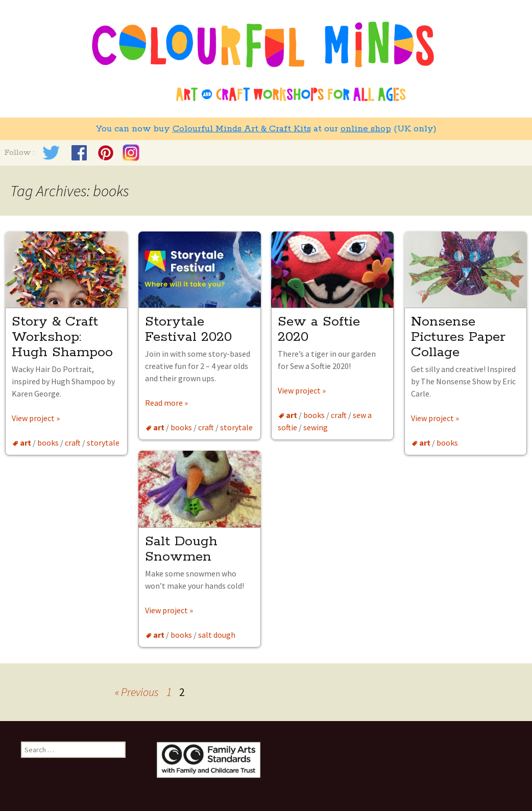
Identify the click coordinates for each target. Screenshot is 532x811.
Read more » (166, 403)
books (48, 443)
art (26, 443)
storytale (103, 443)
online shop (366, 129)
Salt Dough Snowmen (181, 549)
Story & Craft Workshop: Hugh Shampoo (62, 337)
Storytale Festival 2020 (188, 329)
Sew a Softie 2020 (319, 329)
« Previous (137, 692)
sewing (316, 427)
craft (73, 443)
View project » (36, 418)
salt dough (217, 635)
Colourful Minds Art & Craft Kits (242, 129)
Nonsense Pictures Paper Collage (458, 337)
